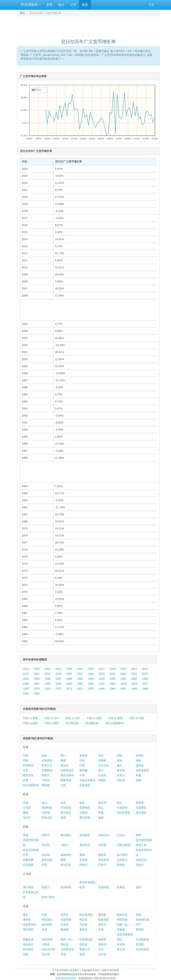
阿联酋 (46, 785)
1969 (102, 689)
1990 (134, 679)
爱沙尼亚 (85, 818)
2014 (134, 669)
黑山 (101, 808)
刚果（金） (124, 925)
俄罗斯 (140, 803)
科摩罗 (102, 939)
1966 (134, 689)
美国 (26, 835)
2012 (26, 674)
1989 (145, 679)
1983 (80, 684)
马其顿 (46, 813)
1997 (58, 679)
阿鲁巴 (83, 865)
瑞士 (44, 803)
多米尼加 (47, 860)
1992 (112, 679)
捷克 (82, 803)
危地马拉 (141, 860)
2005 (102, 674)
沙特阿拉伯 (67, 770)
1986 (48, 684)
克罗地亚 (85, 808)
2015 (123, 669)
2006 (91, 674)
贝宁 (138, 925)
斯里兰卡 (47, 765)
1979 (123, 684)
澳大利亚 (28, 887)
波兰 (120, 803)
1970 (91, 689)
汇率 (73, 5)
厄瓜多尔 (122, 860)
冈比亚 (83, 944)
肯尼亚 (121, 944)
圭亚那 (102, 845)
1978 (134, 684)
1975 (37, 689)
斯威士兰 (85, 949)
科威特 (102, 780)
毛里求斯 (66, 920)
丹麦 (101, 813)
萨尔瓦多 (66, 865)
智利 (138, 835)
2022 (48, 669)
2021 (58, 669)
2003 (123, 674)
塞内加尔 (28, 944)
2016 (112, 669)
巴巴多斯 (28, 865)
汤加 (138, 887)
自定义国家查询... (115, 723)
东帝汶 (121, 775)
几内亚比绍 (67, 949)
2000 (26, 679)
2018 (91, 669)
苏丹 (82, 954)
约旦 (26, 770)
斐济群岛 (66, 887)
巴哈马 (140, 865)
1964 (26, 694)
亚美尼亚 (85, 785)
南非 (26, 915)
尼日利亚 (28, 930)
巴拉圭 (121, 835)
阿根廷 (121, 865)
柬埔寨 (102, 760)
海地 (82, 855)
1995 (80, 679)
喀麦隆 (65, 930)
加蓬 (26, 954)
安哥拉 (65, 915)
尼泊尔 (65, 765)
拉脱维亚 (141, 808)
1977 (145, 684)
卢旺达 (46, 944)
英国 (26, 803)
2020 (69, 669)
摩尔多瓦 (66, 813)
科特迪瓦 (28, 949)
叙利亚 (121, 770)
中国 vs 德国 (94, 718)
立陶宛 (83, 813)
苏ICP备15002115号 (66, 978)
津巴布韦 (47, 939)
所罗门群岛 (48, 897)
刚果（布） (67, 939)
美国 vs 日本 (73, 718)
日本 (101, 755)
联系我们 (75, 970)
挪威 (26, 813)
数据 (85, 5)
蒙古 (120, 765)
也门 (101, 770)
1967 (123, 689)
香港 (44, 755)
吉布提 (65, 925)
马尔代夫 (104, 765)
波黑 (63, 818)
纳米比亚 (122, 915)
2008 (69, 674)
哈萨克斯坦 (142, 770)
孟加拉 (140, 765)
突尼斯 (140, 944)
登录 (151, 5)
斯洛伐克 (47, 818)
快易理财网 (30, 5)
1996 (69, 679)
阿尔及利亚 (86, 915)
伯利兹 (46, 855)
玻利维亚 (85, 835)
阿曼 (138, 775)
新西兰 (46, 887)
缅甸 (138, 760)
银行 (61, 5)
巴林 (63, 785)
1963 (37, 694)
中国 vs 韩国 (52, 723)
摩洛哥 (83, 930)
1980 (112, 684)
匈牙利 (102, 803)
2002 (134, 674)
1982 (91, 684)
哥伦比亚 (104, 860)
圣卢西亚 (122, 855)
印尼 (82, 760)
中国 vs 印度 (137, 718)
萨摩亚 (121, 887)
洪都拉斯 (28, 860)
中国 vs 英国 (115, 718)
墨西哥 (102, 855)
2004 (112, 674)
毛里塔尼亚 (30, 925)
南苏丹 (102, 944)
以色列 (102, 775)
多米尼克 (85, 845)
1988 (26, 684)
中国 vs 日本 (52, 718)
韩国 (26, 760)
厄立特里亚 (142, 949)
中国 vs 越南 (30, 723)
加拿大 (46, 835)
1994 (91, 679)
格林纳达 (66, 855)
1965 (145, 689)
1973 (58, 689)
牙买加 (46, 845)
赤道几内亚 (48, 949)
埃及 (44, 915)
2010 (48, 674)
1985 (58, 684)
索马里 (121, 949)
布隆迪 (121, 930)
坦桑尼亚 (104, 920)
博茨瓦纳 (122, 920)
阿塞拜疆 (66, 780)
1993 (102, 679)
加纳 (138, 915)
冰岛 (63, 803)
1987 (37, 684)
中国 (26, 755)
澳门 (63, 755)
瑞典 (101, 818)
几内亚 (83, 925)
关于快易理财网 (60, 970)
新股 (50, 5)
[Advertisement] (88, 26)
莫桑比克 (28, 939)
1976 (26, 689)
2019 (80, 669)
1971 (80, 689)
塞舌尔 (102, 925)
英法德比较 (92, 723)
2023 (37, 669)
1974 (48, 689)
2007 (80, 674)
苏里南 (83, 860)
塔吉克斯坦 (67, 775)
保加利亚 (47, 808)
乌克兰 (27, 818)
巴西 (44, 865)
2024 (26, 669)
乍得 (101, 930)
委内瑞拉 (66, 835)
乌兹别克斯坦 (87, 780)
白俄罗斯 (122, 808)
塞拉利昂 (47, 925)
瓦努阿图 (104, 887)
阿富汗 (46, 775)
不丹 (82, 775)
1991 (123, 679)
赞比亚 (65, 944)
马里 (63, 954)
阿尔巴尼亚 (124, 813)
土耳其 (27, 808)
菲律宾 (140, 755)
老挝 (120, 760)
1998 (48, 679)
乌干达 (102, 954)
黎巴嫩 (83, 770)
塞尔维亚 (141, 813)
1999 (37, 679)
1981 (102, 684)
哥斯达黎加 (124, 845)
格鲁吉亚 (28, 775)
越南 (63, 760)
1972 (69, 689)
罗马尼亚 (66, 808)
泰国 (120, 755)
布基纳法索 (142, 920)
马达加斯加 (142, 939)
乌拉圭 (65, 845)
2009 (58, 674)
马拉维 (46, 954)
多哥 (44, 930)
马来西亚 (47, 760)
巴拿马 (102, 865)
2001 (145, 674)
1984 (69, 684)
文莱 (26, 780)
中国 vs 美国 (30, 718)
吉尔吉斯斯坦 (31, 785)
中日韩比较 (72, 723)
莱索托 (140, 930)
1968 (112, 689)
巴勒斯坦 (47, 770)
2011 (37, 674)
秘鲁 (63, 860)
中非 (101, 949)
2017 (102, 669)
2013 (145, 669)
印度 (82, 765)
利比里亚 (47, 920)
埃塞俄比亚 (86, 939)
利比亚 (83, 920)
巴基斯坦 (28, 765)
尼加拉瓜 (104, 835)
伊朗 (138, 780)
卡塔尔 (46, 780)
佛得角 (27, 920)
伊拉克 (121, 780)
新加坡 (83, 755)
